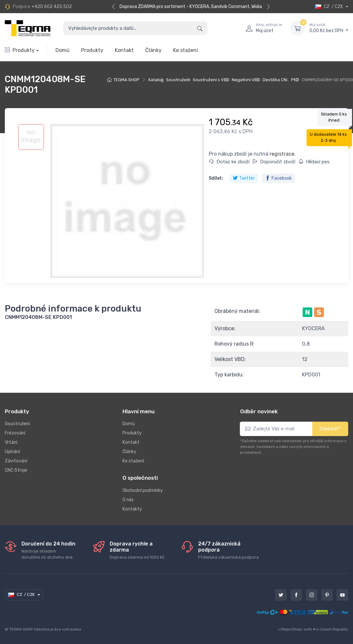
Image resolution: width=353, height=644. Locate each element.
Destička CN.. (276, 80)
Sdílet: (216, 178)
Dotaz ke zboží (229, 162)
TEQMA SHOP (126, 80)
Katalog (156, 80)
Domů (63, 50)
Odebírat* (330, 429)
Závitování (16, 461)
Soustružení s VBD (211, 80)
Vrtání (11, 442)
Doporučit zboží (274, 162)
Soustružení (178, 80)
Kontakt (124, 50)
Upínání (12, 452)
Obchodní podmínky (143, 490)
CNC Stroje (16, 470)
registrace (282, 154)
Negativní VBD (246, 80)
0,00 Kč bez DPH (329, 28)
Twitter (244, 178)
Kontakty (132, 509)
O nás (128, 500)
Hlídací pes (314, 162)
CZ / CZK (329, 7)
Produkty (20, 50)
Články (153, 50)
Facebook (278, 178)
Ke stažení (185, 50)
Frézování (15, 433)
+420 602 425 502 (52, 7)
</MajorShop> (290, 629)
